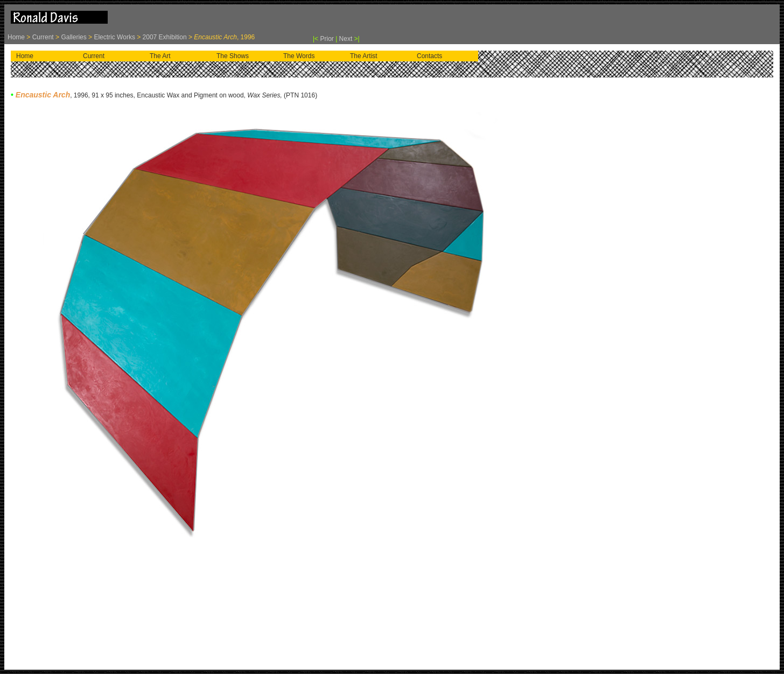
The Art (160, 56)
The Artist (364, 56)
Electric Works (114, 37)
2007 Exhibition (163, 37)
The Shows (233, 56)
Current (44, 37)
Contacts (429, 56)
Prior (328, 39)
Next (346, 39)
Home (17, 37)
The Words (299, 56)
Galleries (73, 37)
